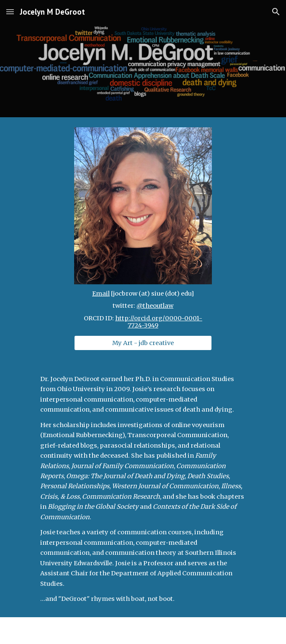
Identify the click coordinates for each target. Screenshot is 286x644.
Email (101, 294)
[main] (143, 310)
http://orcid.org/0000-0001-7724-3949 (159, 322)
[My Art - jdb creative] (143, 343)
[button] (10, 12)
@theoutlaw (155, 306)
